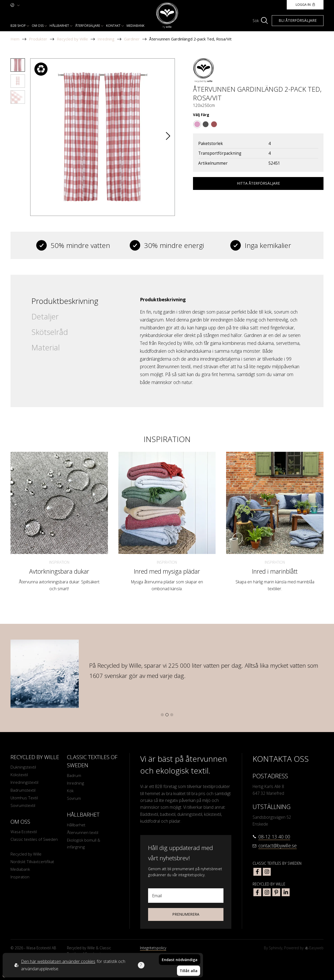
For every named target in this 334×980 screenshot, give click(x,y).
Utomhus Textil (24, 798)
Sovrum (74, 799)
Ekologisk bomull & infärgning (84, 844)
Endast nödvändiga (180, 960)
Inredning (106, 39)
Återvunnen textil (83, 833)
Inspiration (59, 562)
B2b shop (18, 26)
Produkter (38, 39)
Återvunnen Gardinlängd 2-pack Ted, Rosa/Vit (190, 39)
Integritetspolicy (153, 948)
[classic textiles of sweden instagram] (267, 872)
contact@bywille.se (278, 846)
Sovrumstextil (23, 806)
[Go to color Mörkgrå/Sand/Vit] (206, 124)
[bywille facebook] (257, 892)
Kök (70, 791)
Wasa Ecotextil (24, 832)
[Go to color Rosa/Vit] (197, 124)
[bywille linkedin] (286, 892)
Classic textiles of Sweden (34, 840)
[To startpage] (167, 16)
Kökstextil (19, 775)
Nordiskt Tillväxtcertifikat (32, 862)
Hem (15, 39)
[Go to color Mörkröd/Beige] (214, 124)
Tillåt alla (189, 971)
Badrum (74, 776)
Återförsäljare (88, 26)
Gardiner (132, 39)
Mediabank (135, 26)
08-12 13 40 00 (274, 837)
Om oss (38, 26)
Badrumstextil (23, 790)
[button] (168, 137)
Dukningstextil (23, 767)
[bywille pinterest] (276, 892)
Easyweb (314, 948)
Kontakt (113, 26)
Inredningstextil (24, 783)
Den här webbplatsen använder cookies (58, 962)
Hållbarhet (59, 26)
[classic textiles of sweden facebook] (257, 872)
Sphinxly (276, 948)
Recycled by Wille (72, 39)
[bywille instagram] (267, 892)
